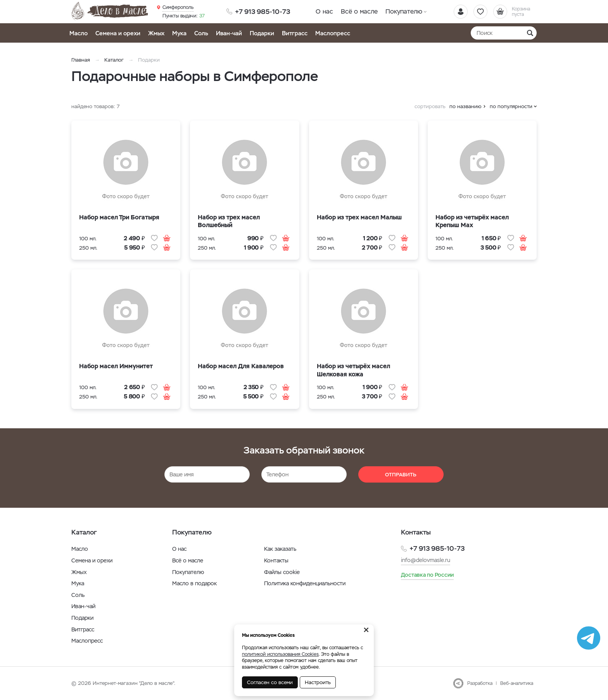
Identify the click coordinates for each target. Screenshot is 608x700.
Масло (79, 33)
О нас (324, 11)
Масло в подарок (194, 583)
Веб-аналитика (517, 683)
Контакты (276, 560)
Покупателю (404, 11)
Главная (81, 60)
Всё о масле (359, 11)
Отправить (401, 475)
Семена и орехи (118, 33)
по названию (465, 106)
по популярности (511, 106)
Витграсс (295, 33)
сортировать (430, 106)
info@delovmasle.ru (426, 560)
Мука (179, 33)
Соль (201, 33)
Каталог (114, 60)
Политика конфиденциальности (305, 583)
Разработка (480, 683)
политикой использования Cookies (280, 654)
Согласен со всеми (270, 682)
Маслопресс (333, 33)
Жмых (156, 33)
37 (184, 16)
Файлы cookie (282, 572)
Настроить (318, 682)
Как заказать (280, 549)
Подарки (262, 33)
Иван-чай (229, 33)
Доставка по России (427, 575)
